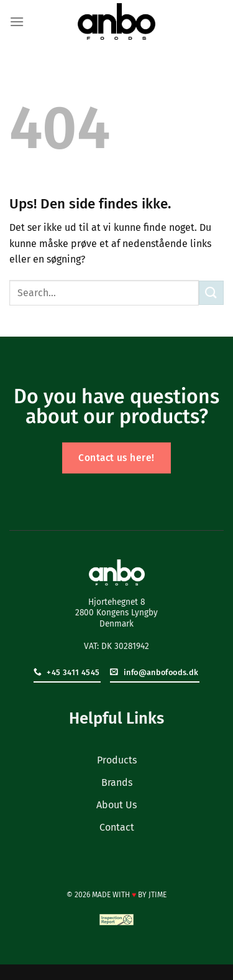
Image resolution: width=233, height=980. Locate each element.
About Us (116, 805)
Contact (117, 827)
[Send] (211, 293)
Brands (117, 782)
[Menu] (17, 21)
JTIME (158, 895)
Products (117, 760)
